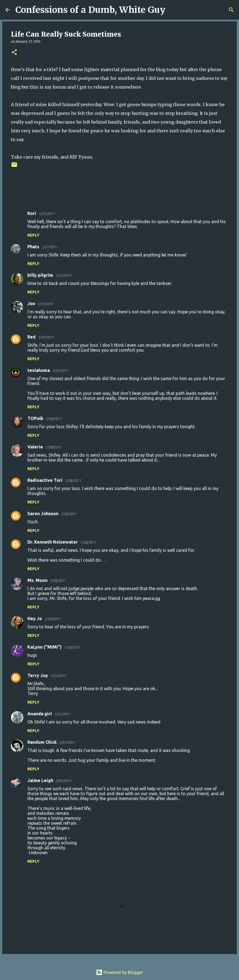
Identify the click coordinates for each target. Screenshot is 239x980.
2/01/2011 (67, 742)
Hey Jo (35, 619)
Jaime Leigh (40, 780)
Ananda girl (40, 714)
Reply (33, 235)
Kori (32, 213)
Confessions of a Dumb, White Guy (90, 10)
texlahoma (39, 370)
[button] (14, 53)
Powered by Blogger (119, 972)
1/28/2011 (54, 419)
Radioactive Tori (45, 480)
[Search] (173, 10)
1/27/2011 (46, 214)
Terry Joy (38, 675)
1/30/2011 (52, 619)
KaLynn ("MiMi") (45, 647)
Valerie (35, 447)
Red (32, 337)
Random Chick (42, 742)
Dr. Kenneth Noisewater (53, 542)
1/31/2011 (58, 676)
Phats (33, 247)
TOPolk (35, 418)
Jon (31, 304)
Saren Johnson (43, 514)
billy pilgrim (40, 275)
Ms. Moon (37, 580)
